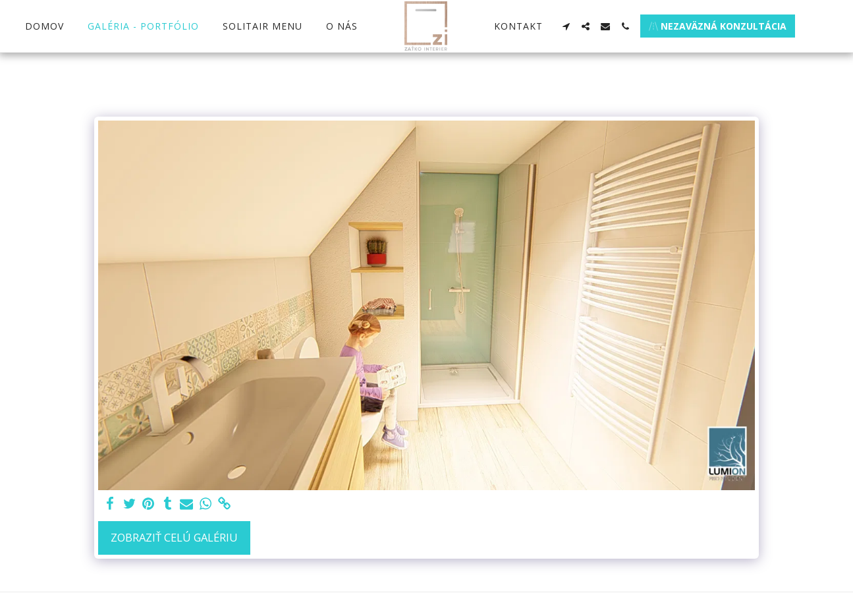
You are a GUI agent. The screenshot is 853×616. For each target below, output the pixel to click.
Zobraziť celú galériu (174, 537)
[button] (566, 26)
